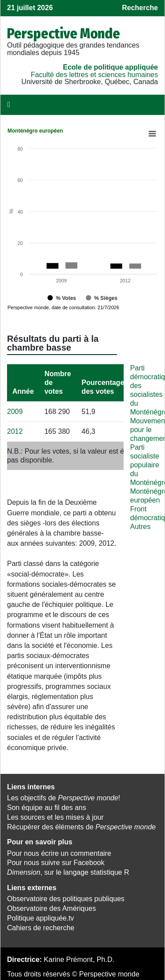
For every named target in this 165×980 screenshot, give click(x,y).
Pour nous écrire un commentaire (59, 851)
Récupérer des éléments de (81, 825)
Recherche (140, 8)
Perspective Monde (64, 33)
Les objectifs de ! (64, 796)
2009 (15, 409)
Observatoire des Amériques (51, 906)
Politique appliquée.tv (40, 916)
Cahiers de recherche (41, 926)
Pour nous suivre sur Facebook (56, 860)
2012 (15, 429)
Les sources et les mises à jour (55, 815)
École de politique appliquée (110, 67)
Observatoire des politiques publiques (66, 897)
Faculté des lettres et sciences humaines (94, 75)
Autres (140, 524)
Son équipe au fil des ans (47, 805)
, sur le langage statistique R (68, 870)
